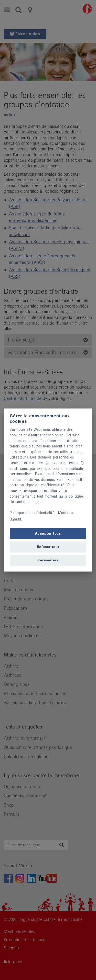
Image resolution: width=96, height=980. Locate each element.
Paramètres (48, 560)
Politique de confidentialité (32, 513)
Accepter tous (48, 533)
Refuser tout (48, 547)
